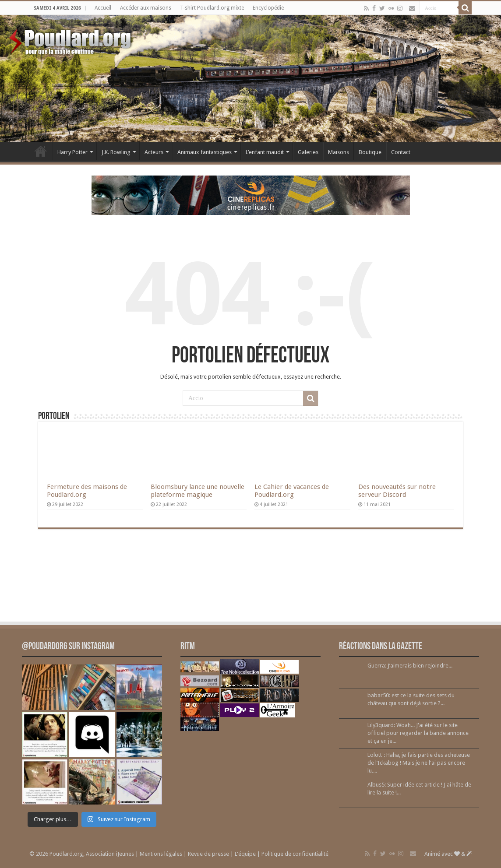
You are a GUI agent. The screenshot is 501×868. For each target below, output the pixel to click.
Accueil (103, 8)
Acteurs (154, 152)
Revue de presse (208, 854)
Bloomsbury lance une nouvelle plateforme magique (198, 491)
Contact (401, 152)
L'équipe (245, 854)
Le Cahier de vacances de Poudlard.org (292, 491)
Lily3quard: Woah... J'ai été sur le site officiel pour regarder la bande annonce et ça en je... (418, 733)
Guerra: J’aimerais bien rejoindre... (410, 666)
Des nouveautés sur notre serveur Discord (397, 491)
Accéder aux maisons (146, 8)
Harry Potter (72, 152)
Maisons (339, 152)
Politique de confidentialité (295, 854)
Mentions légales (161, 854)
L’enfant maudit (265, 152)
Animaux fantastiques (205, 152)
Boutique (370, 152)
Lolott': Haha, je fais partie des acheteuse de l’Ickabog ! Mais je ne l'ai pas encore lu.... (419, 763)
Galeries (308, 152)
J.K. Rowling (116, 152)
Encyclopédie (268, 8)
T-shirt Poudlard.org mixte (212, 8)
